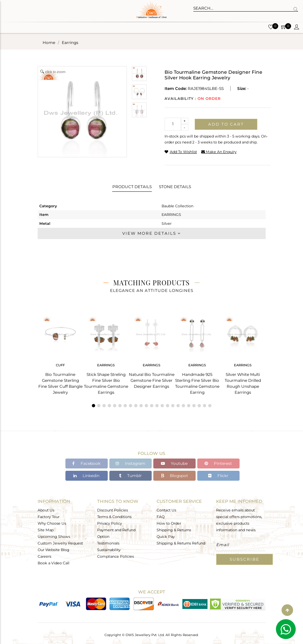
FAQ (161, 517)
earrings (70, 42)
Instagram (131, 463)
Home (49, 42)
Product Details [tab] (132, 187)
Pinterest (218, 463)
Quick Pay (166, 537)
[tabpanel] (60, 353)
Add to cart (226, 124)
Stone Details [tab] (175, 187)
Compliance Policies (115, 556)
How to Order (169, 523)
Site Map (46, 530)
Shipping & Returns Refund (181, 543)
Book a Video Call (54, 563)
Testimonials (108, 543)
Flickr (218, 476)
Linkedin (86, 476)
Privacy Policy (110, 523)
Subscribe (245, 559)
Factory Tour (49, 517)
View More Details (152, 233)
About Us (46, 510)
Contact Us (166, 510)
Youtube (174, 463)
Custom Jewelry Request (60, 543)
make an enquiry (219, 152)
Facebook (86, 463)
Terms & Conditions (114, 517)
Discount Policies (113, 510)
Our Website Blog (54, 550)
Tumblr (130, 476)
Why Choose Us (52, 523)
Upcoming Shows (54, 537)
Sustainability (109, 550)
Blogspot (174, 476)
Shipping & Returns (174, 530)
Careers (44, 556)
